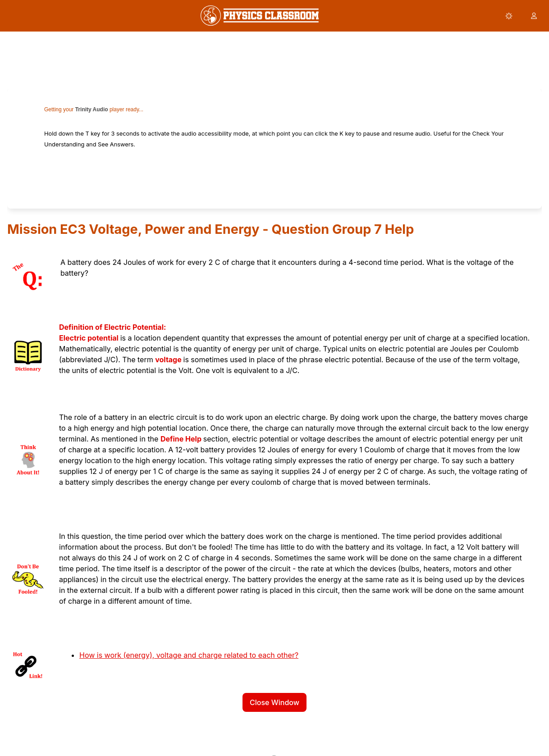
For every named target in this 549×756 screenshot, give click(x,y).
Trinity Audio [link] (92, 109)
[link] (260, 16)
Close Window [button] (274, 702)
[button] (509, 16)
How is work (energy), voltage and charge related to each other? (189, 655)
